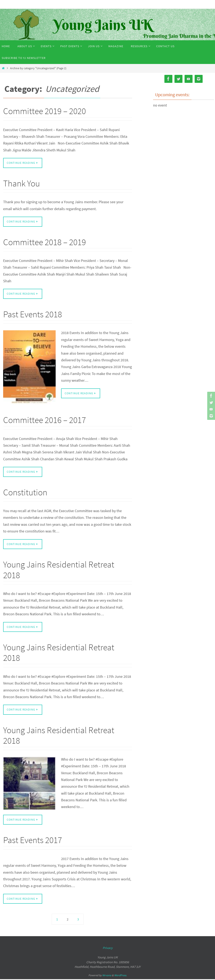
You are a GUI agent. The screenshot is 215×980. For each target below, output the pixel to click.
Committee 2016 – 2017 (45, 420)
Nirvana (107, 976)
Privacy (108, 949)
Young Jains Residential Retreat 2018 (59, 570)
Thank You (22, 183)
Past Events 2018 (33, 314)
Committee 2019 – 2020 (45, 111)
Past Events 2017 (33, 841)
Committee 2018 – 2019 (45, 242)
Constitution (25, 493)
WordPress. (121, 976)
